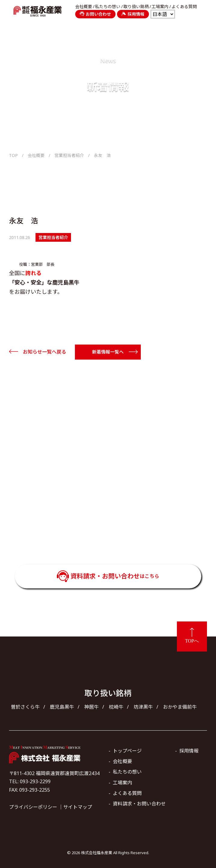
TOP (13, 155)
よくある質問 (184, 7)
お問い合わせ (95, 14)
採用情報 (133, 14)
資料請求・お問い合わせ (115, 576)
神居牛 (91, 707)
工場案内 (160, 7)
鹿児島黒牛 (62, 707)
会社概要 (84, 7)
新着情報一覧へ (108, 352)
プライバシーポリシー (33, 807)
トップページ (127, 751)
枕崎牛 (116, 707)
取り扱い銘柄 (136, 7)
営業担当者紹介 (69, 155)
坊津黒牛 (143, 707)
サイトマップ (78, 807)
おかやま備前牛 (180, 707)
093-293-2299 (116, 530)
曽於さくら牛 (25, 707)
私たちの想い (108, 7)
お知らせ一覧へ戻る (45, 352)
